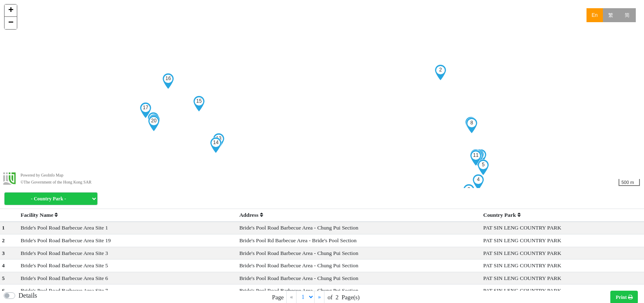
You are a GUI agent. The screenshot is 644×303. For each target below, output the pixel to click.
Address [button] (251, 215)
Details (28, 295)
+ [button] (11, 11)
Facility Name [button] (39, 215)
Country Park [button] (502, 215)
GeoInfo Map (52, 175)
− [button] (11, 23)
